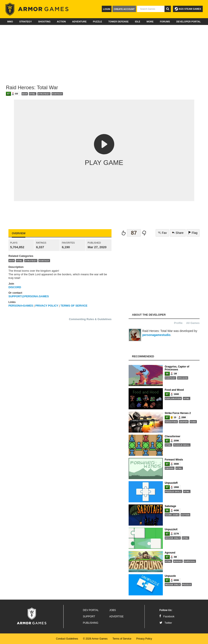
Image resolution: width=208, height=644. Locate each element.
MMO (10, 22)
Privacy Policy (144, 639)
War (25, 94)
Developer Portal (189, 22)
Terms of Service (122, 639)
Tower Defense (118, 22)
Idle (138, 22)
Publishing (91, 623)
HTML (33, 94)
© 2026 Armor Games (95, 639)
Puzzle (97, 22)
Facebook (167, 617)
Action (61, 22)
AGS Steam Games (188, 9)
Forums (165, 22)
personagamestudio (156, 335)
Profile (178, 323)
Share (178, 233)
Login (107, 9)
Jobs (113, 610)
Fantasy (57, 94)
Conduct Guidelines (67, 639)
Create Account (124, 9)
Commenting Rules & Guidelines (90, 319)
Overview (19, 233)
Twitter (166, 623)
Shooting (44, 22)
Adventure (79, 22)
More (150, 22)
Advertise (117, 617)
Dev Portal (91, 610)
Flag (193, 233)
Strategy (25, 22)
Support (89, 617)
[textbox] (151, 9)
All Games (193, 323)
